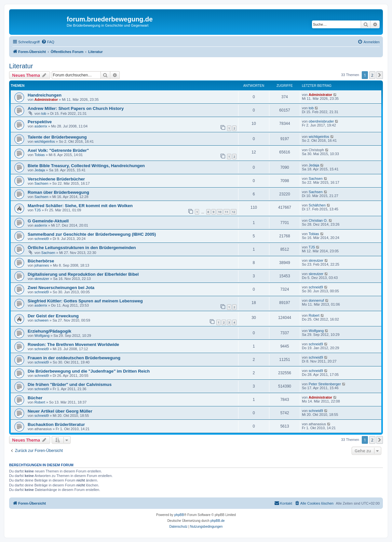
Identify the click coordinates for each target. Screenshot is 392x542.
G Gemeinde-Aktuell (48, 221)
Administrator (46, 99)
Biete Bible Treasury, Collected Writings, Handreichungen (86, 166)
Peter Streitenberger (325, 384)
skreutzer (316, 260)
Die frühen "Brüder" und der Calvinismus (70, 384)
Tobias (40, 155)
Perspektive (40, 122)
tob (44, 113)
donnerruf (316, 300)
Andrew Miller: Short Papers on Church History (76, 108)
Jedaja (40, 170)
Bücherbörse (41, 261)
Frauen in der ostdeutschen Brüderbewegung (74, 358)
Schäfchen (317, 205)
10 (220, 212)
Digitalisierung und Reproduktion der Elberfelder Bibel (83, 274)
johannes (42, 265)
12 (234, 212)
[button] (380, 75)
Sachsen (41, 183)
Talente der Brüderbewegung (57, 137)
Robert (314, 315)
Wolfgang (42, 336)
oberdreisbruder (321, 121)
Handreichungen (45, 95)
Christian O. (318, 220)
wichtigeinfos (45, 141)
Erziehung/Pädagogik (49, 331)
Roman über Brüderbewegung (58, 192)
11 (226, 212)
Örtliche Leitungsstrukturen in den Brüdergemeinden (82, 248)
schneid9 (42, 239)
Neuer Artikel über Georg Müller (60, 411)
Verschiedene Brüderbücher (56, 179)
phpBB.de (218, 521)
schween (41, 320)
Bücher (35, 398)
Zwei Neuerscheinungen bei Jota (61, 288)
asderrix (41, 126)
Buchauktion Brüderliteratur (56, 424)
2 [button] (372, 75)
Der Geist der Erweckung (53, 316)
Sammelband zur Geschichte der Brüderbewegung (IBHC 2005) (92, 234)
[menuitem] (48, 42)
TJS (38, 210)
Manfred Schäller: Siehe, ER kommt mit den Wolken (80, 206)
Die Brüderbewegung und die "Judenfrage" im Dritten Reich (89, 371)
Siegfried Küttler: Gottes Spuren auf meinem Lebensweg (85, 301)
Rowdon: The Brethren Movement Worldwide (73, 344)
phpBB (179, 515)
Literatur (21, 66)
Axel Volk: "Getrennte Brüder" (58, 150)
